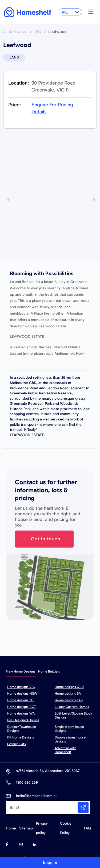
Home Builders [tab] (49, 671)
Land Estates (15, 32)
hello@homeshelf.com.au (37, 796)
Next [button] (92, 199)
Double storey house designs (70, 739)
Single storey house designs (69, 729)
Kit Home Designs (21, 737)
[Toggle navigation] (89, 12)
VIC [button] (70, 12)
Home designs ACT (22, 707)
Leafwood (57, 32)
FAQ (87, 828)
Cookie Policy (66, 828)
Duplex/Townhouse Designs (22, 729)
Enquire (50, 862)
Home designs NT (21, 700)
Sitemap (26, 828)
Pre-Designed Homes (23, 720)
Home (11, 828)
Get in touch (46, 539)
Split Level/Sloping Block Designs (73, 715)
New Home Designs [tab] (21, 671)
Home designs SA (68, 693)
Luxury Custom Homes (72, 707)
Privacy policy (42, 828)
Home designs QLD (69, 687)
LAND (14, 57)
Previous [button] (7, 199)
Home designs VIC (21, 687)
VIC (38, 32)
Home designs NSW (22, 693)
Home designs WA (21, 713)
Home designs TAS (69, 700)
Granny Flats (17, 744)
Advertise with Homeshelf (65, 750)
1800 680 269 (27, 783)
